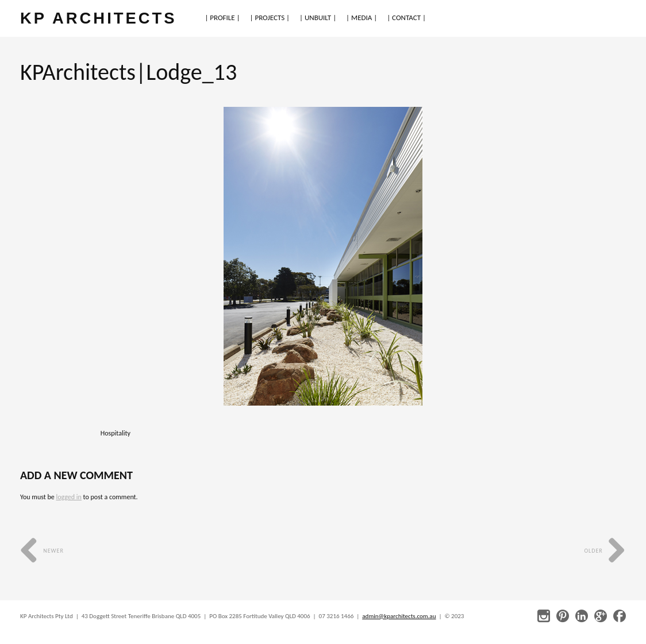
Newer (42, 551)
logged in (68, 497)
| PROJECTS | (270, 18)
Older (605, 551)
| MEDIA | (362, 18)
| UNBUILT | (318, 18)
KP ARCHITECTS (98, 18)
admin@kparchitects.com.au (399, 616)
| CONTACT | (406, 18)
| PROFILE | (222, 18)
